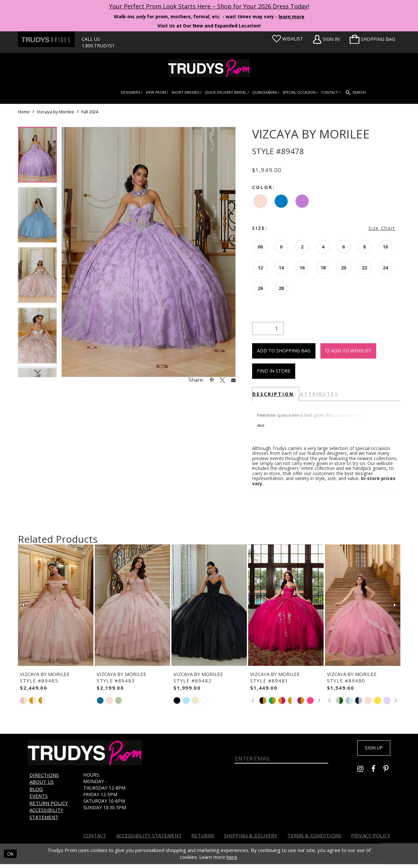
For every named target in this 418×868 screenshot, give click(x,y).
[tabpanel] (37, 157)
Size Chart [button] (382, 228)
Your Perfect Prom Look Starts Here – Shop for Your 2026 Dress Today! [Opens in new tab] (209, 6)
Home (24, 112)
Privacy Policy (371, 840)
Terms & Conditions (314, 840)
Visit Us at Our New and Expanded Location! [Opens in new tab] (209, 26)
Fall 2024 (90, 112)
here (232, 861)
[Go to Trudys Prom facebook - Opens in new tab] (377, 775)
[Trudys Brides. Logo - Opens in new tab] (46, 39)
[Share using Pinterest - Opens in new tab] (212, 380)
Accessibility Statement (46, 818)
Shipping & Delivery (251, 840)
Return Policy (49, 807)
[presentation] (56, 609)
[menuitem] (372, 39)
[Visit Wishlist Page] (288, 39)
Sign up (370, 753)
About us (42, 786)
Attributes (319, 394)
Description (273, 394)
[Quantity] (268, 329)
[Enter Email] (281, 757)
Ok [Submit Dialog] (10, 858)
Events (39, 800)
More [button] (265, 428)
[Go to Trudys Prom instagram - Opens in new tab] (364, 775)
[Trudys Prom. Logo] (209, 68)
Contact (95, 840)
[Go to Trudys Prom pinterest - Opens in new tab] (389, 775)
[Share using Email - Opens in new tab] (233, 380)
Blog (36, 793)
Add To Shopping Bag (284, 351)
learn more (291, 16)
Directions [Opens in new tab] (44, 779)
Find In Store (274, 371)
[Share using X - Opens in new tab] (222, 380)
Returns (203, 840)
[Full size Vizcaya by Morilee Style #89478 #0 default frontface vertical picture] (149, 252)
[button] (372, 39)
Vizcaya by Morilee (56, 112)
